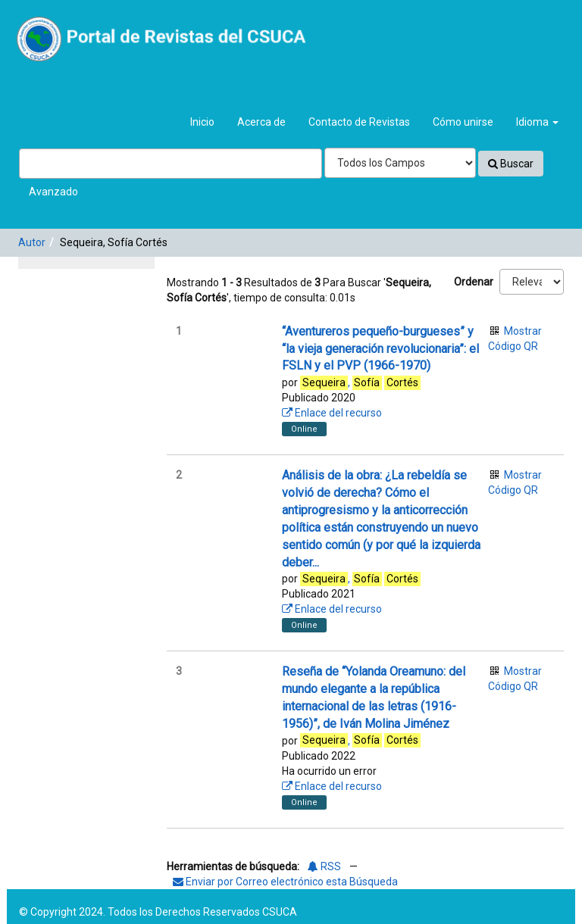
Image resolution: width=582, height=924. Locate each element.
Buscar (511, 164)
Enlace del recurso (332, 413)
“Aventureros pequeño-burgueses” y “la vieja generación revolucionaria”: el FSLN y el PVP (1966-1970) (380, 349)
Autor (32, 242)
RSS (324, 866)
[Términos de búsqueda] (171, 164)
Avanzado (53, 192)
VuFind (47, 23)
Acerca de (261, 122)
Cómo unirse (463, 122)
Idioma (537, 122)
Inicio (202, 122)
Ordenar (474, 282)
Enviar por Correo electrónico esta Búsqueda (285, 882)
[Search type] (400, 163)
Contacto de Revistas (359, 122)
